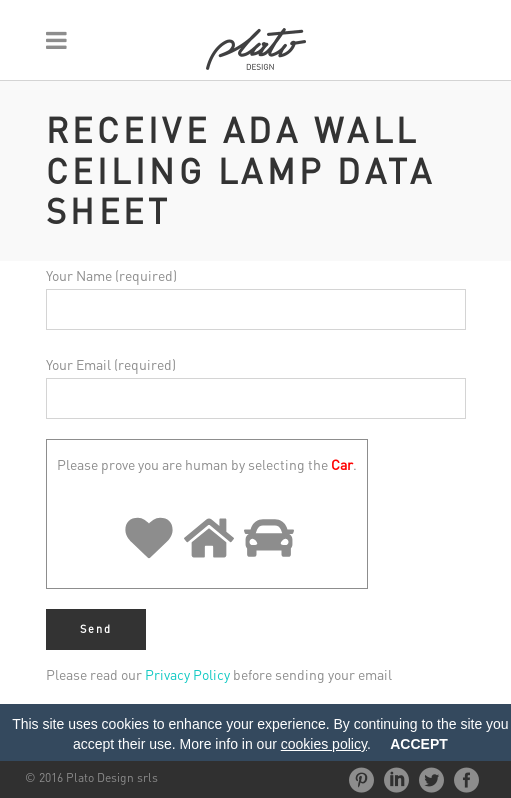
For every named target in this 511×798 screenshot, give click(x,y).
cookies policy (324, 744)
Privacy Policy (187, 674)
